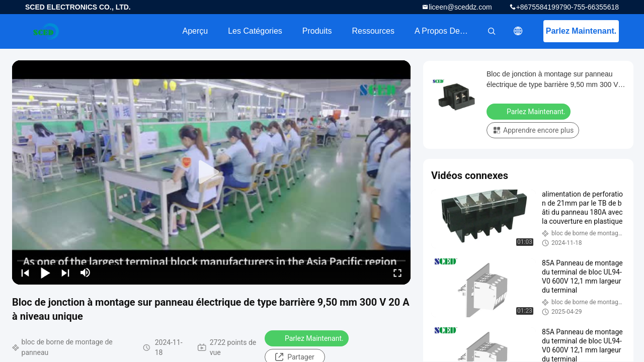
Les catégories (255, 31)
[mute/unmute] (86, 273)
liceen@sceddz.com (460, 7)
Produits (317, 31)
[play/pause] (45, 273)
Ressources (373, 31)
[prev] (25, 273)
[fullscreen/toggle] (397, 273)
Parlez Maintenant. (581, 31)
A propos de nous (447, 31)
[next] (65, 273)
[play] (211, 172)
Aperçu (195, 31)
